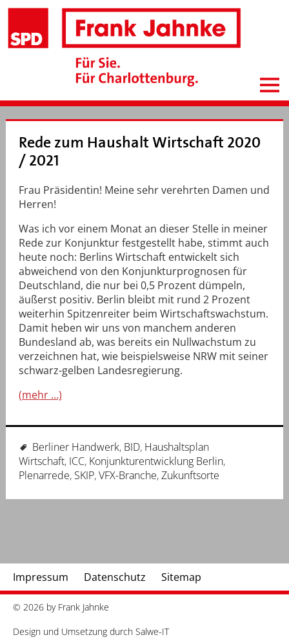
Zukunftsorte (190, 475)
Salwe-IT (152, 631)
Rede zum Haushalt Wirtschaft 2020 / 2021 (140, 152)
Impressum (41, 577)
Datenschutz (115, 577)
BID (132, 447)
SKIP (84, 475)
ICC (77, 461)
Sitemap (181, 577)
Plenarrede (44, 475)
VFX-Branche (128, 475)
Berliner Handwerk (76, 447)
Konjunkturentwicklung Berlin (156, 461)
